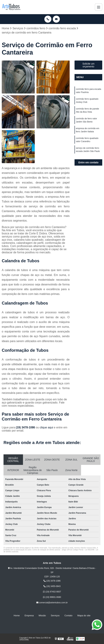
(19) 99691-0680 (52, 597)
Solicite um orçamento (88, 65)
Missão (42, 616)
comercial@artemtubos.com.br (52, 603)
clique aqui (46, 427)
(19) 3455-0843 (52, 586)
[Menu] (99, 7)
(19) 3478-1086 (26, 427)
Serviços (55, 616)
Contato (68, 616)
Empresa (29, 616)
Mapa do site (84, 616)
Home (17, 616)
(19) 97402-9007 (52, 592)
